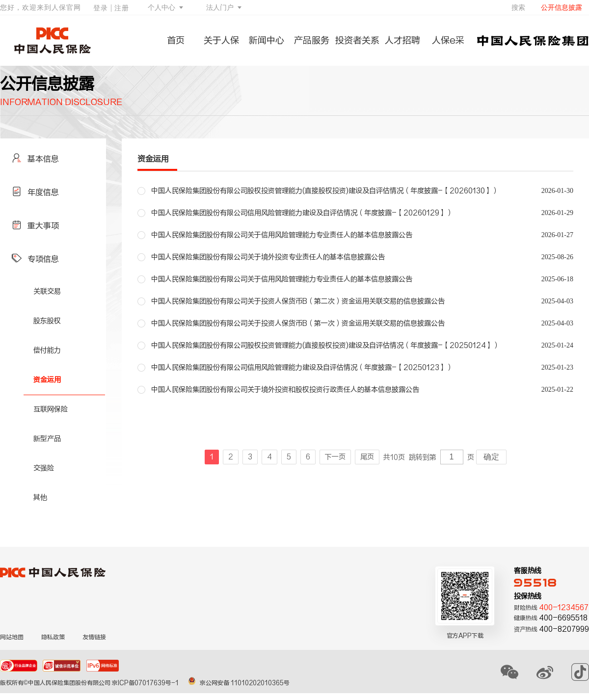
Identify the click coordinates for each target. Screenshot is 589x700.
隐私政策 (53, 637)
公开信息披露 (562, 7)
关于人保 (221, 40)
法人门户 (220, 7)
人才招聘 (402, 40)
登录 (101, 8)
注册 (122, 8)
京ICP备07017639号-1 (146, 683)
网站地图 (12, 637)
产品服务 (312, 40)
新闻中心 (267, 40)
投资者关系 (357, 40)
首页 (176, 40)
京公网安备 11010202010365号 (239, 683)
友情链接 (94, 637)
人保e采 (448, 40)
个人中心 (161, 7)
